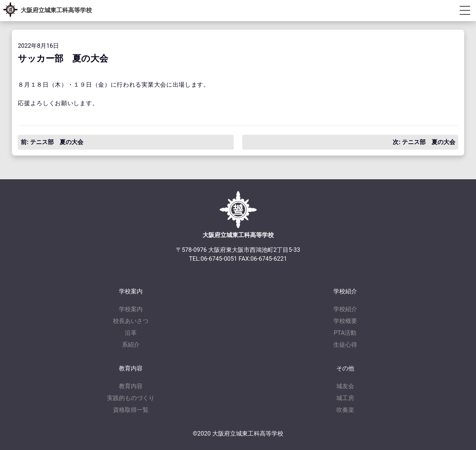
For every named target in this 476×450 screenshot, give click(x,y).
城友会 (345, 386)
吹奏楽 (345, 410)
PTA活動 (345, 333)
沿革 (131, 333)
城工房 (345, 398)
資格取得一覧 (131, 410)
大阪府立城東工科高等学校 (56, 10)
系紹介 (131, 345)
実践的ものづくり (131, 398)
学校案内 (131, 309)
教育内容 (131, 386)
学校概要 (345, 321)
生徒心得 (345, 345)
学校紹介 (345, 309)
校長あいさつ (131, 321)
